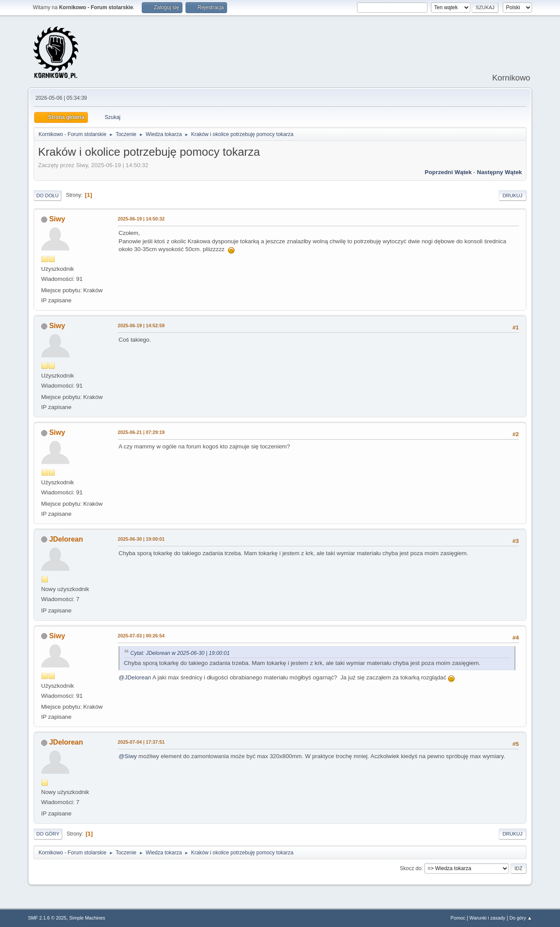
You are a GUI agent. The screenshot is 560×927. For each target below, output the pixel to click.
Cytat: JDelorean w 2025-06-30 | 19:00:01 (180, 653)
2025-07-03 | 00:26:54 (141, 636)
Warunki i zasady (487, 918)
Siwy (57, 219)
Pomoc (458, 918)
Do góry (48, 834)
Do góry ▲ (521, 918)
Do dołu (47, 196)
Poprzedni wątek (448, 172)
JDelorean (66, 539)
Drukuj (513, 196)
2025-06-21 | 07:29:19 (141, 432)
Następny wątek (499, 172)
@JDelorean (135, 677)
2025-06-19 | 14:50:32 (141, 219)
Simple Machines (87, 918)
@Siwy (128, 756)
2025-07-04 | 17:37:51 (141, 742)
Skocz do (411, 868)
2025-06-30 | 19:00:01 (141, 539)
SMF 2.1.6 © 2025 (47, 918)
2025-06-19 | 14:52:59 (141, 325)
